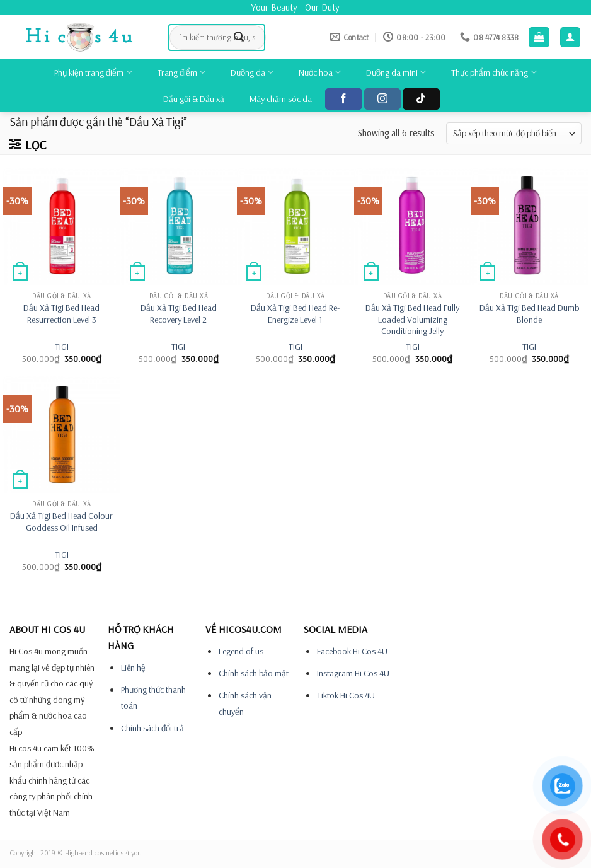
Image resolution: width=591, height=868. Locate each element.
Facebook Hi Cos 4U (352, 651)
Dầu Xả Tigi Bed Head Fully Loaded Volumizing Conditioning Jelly (412, 319)
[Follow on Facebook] (343, 99)
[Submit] (239, 37)
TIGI (62, 347)
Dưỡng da (252, 72)
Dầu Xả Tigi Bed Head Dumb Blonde (529, 314)
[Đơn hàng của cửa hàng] (514, 133)
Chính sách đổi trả (152, 728)
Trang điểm (181, 72)
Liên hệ (133, 668)
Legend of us (241, 651)
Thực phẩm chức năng (494, 72)
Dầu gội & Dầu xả (194, 99)
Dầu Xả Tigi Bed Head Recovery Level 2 (179, 314)
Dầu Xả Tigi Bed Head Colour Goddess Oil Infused (61, 522)
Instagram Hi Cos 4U (353, 673)
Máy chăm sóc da (281, 99)
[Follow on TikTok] (421, 99)
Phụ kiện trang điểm (93, 72)
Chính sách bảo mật (254, 673)
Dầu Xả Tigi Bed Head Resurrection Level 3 (61, 314)
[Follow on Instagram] (382, 99)
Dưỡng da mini (396, 72)
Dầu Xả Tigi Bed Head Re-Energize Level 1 (295, 314)
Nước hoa (320, 72)
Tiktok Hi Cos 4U (346, 695)
